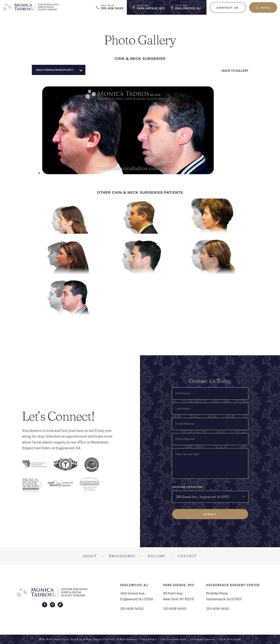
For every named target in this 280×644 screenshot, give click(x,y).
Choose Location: (188, 487)
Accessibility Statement (203, 639)
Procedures (122, 556)
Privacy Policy (149, 639)
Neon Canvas (234, 639)
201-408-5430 (132, 609)
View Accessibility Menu (173, 639)
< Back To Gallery (234, 71)
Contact (187, 556)
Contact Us (228, 8)
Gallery (157, 556)
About (90, 556)
